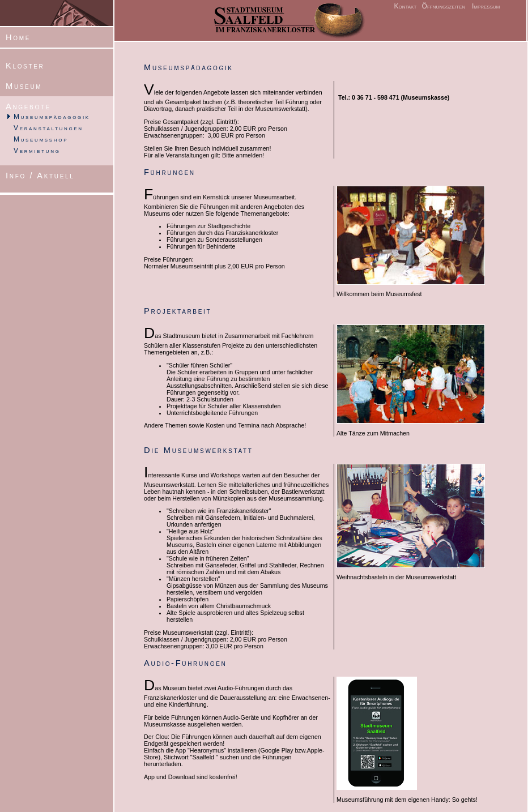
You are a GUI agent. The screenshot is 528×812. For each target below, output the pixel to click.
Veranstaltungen (48, 128)
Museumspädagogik (52, 117)
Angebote (28, 106)
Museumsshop (41, 139)
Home (18, 37)
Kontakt (405, 6)
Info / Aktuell (40, 176)
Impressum (486, 6)
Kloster (25, 66)
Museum (24, 86)
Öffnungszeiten (442, 6)
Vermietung (37, 151)
